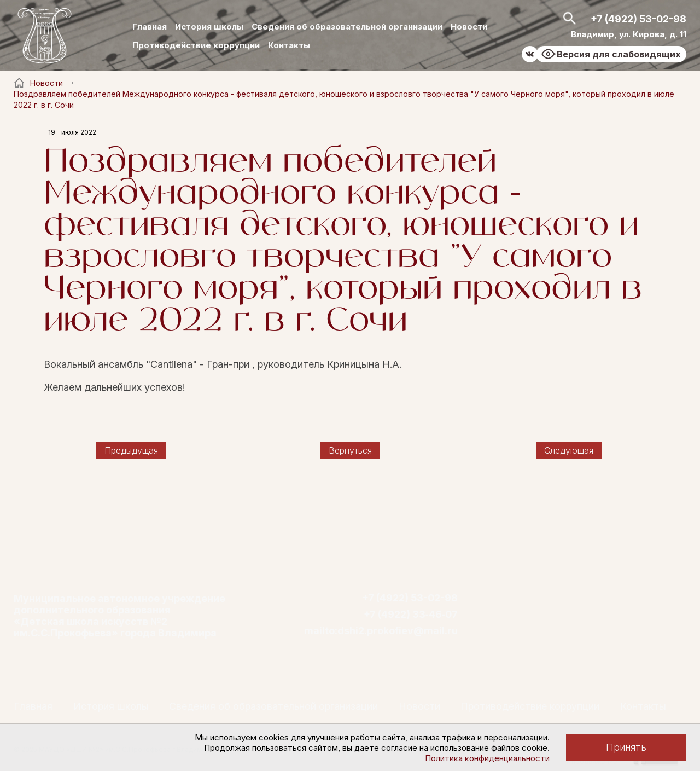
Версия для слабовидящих (619, 54)
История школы (209, 27)
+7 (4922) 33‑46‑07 (411, 615)
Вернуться (350, 450)
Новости (469, 27)
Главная (150, 27)
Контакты (289, 45)
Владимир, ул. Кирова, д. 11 (629, 34)
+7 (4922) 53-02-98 (638, 19)
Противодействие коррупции (196, 45)
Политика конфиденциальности (487, 758)
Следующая (569, 450)
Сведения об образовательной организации (347, 27)
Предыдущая (131, 450)
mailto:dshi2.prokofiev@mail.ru (381, 631)
